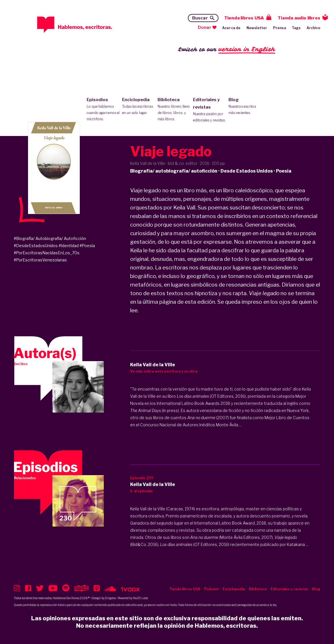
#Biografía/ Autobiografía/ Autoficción (50, 238)
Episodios (103, 110)
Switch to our (227, 50)
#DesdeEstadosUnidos (36, 246)
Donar (205, 27)
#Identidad (69, 246)
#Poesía (87, 246)
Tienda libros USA (244, 18)
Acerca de (231, 28)
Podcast (211, 589)
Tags (296, 28)
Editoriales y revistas (209, 110)
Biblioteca (174, 110)
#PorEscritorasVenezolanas (40, 260)
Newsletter (257, 28)
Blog (245, 107)
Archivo (313, 28)
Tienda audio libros (299, 18)
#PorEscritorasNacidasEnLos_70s (47, 253)
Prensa (280, 28)
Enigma (111, 598)
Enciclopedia (139, 107)
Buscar (200, 18)
